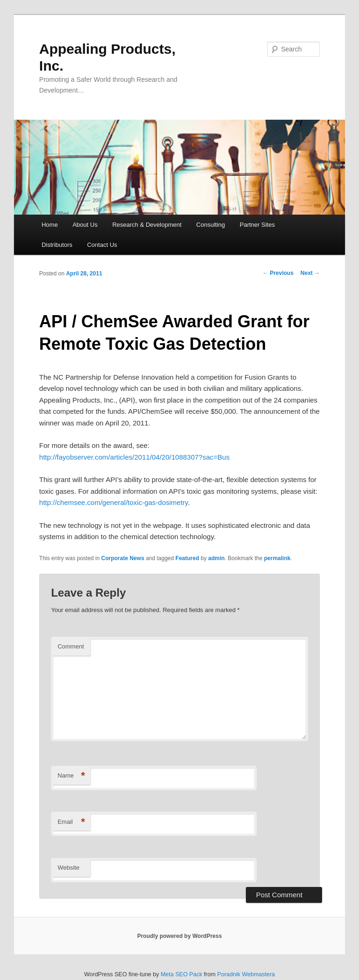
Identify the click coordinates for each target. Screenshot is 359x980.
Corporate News (123, 558)
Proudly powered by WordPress (179, 936)
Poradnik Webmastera (246, 974)
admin (216, 558)
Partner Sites (257, 225)
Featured (187, 558)
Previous (278, 273)
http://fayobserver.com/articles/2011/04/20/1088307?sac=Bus (134, 457)
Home (50, 225)
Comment (71, 646)
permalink (277, 558)
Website (68, 868)
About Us (85, 225)
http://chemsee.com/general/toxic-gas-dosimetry (114, 502)
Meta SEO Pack (182, 974)
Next (310, 273)
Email (71, 822)
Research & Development (147, 225)
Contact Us (102, 245)
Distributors (57, 245)
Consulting (211, 225)
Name (71, 776)
